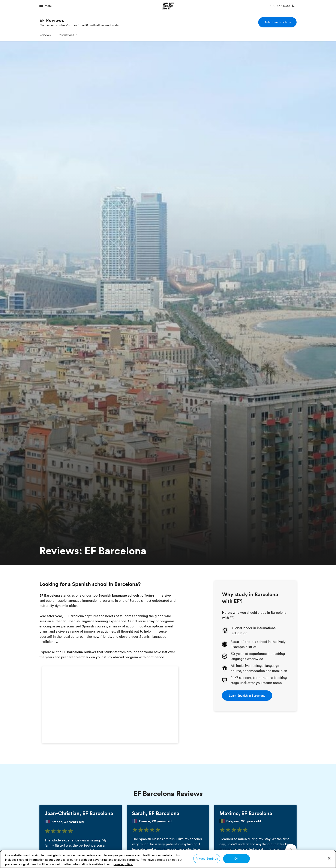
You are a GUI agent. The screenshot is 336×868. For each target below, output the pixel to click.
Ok (236, 859)
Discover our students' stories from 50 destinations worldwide (79, 25)
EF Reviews (52, 20)
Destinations (66, 35)
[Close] (329, 858)
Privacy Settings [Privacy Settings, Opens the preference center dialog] (207, 859)
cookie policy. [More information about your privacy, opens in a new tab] (123, 864)
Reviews (45, 35)
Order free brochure (277, 22)
